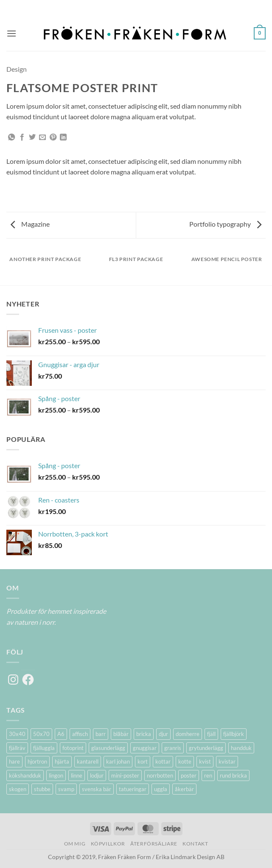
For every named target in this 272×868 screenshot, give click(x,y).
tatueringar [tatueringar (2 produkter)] (133, 789)
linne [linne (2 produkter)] (77, 775)
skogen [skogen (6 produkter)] (18, 789)
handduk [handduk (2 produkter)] (241, 748)
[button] (11, 33)
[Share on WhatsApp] (11, 138)
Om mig (75, 844)
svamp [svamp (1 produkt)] (66, 789)
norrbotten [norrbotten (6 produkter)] (160, 775)
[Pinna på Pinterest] (53, 138)
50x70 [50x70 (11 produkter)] (41, 734)
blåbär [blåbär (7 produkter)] (121, 734)
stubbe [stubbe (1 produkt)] (42, 789)
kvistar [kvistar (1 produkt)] (227, 761)
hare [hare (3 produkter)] (14, 761)
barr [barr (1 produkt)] (101, 734)
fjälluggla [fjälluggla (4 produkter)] (44, 748)
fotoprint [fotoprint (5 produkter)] (73, 748)
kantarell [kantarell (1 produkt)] (88, 761)
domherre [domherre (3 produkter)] (188, 734)
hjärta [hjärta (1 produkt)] (62, 761)
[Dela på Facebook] (22, 138)
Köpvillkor (108, 844)
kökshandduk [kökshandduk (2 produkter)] (25, 775)
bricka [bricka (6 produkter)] (144, 734)
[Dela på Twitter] (32, 138)
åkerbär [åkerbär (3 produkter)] (184, 789)
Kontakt (195, 844)
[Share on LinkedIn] (63, 138)
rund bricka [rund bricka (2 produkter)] (233, 775)
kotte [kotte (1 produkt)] (185, 761)
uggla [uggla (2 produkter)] (161, 789)
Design (17, 69)
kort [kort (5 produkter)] (143, 761)
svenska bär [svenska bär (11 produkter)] (97, 789)
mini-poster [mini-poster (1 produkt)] (125, 775)
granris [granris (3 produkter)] (173, 748)
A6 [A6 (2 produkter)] (61, 734)
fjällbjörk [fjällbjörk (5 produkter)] (234, 734)
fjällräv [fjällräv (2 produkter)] (17, 748)
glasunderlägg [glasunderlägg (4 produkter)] (108, 748)
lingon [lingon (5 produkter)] (56, 775)
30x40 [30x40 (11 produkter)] (17, 734)
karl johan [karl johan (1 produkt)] (118, 761)
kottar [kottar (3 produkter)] (163, 761)
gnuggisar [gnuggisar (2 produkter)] (145, 748)
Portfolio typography (225, 224)
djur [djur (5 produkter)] (163, 734)
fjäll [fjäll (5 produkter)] (211, 734)
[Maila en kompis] (42, 138)
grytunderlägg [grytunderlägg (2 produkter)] (206, 748)
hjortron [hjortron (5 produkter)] (37, 761)
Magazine (30, 224)
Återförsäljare (154, 844)
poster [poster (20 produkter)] (189, 775)
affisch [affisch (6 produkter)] (80, 734)
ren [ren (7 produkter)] (208, 775)
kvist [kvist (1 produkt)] (205, 761)
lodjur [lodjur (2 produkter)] (97, 775)
